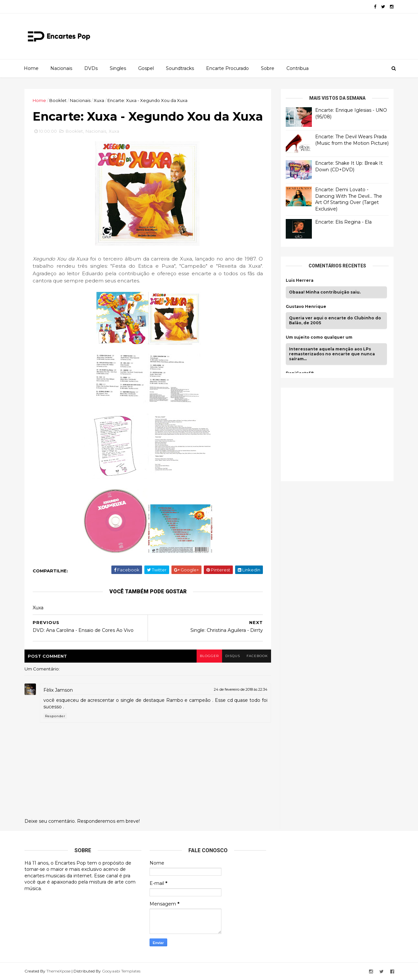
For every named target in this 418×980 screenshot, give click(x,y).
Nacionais (61, 68)
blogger (209, 656)
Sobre (268, 68)
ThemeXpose (58, 971)
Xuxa (99, 100)
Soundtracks (180, 68)
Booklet (58, 100)
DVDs (91, 68)
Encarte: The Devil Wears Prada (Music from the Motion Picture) (352, 140)
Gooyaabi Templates (121, 971)
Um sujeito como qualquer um (319, 337)
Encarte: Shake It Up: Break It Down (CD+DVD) (349, 166)
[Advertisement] (335, 433)
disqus (233, 656)
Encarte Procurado (227, 68)
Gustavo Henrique (306, 307)
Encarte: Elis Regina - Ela (343, 222)
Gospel (146, 68)
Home (31, 68)
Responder (55, 716)
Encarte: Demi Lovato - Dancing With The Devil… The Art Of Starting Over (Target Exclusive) (349, 199)
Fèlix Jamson (58, 690)
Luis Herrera (300, 280)
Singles (118, 68)
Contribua (297, 68)
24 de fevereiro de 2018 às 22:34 (241, 689)
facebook (257, 656)
